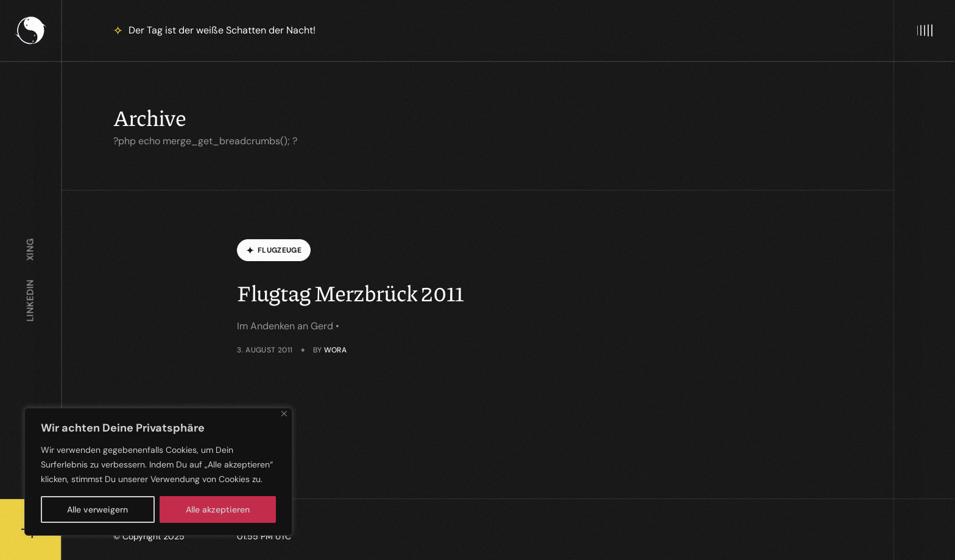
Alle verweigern (97, 509)
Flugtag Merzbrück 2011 (350, 292)
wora (335, 350)
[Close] (284, 414)
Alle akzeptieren (218, 509)
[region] (158, 472)
